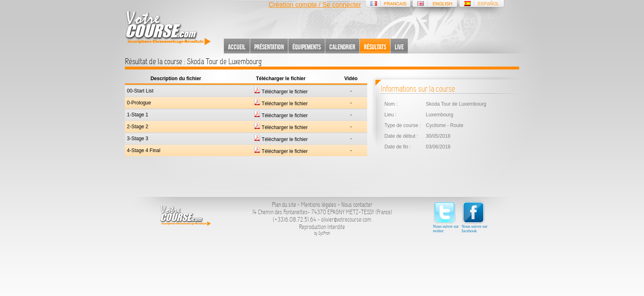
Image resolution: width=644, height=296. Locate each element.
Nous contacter (357, 205)
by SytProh (322, 233)
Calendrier (342, 47)
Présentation (269, 47)
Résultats (375, 47)
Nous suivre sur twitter (446, 217)
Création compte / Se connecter (315, 5)
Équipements (307, 47)
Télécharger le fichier (281, 92)
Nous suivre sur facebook (475, 217)
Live (399, 47)
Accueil (237, 47)
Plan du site (284, 205)
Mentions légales (319, 205)
